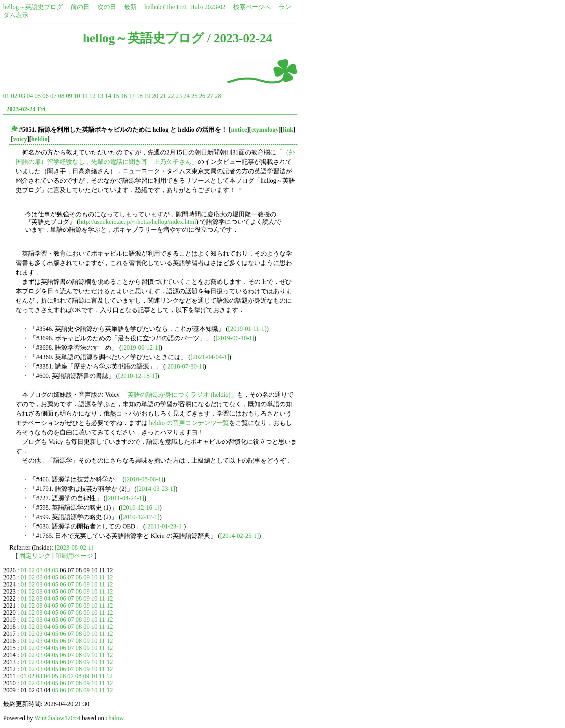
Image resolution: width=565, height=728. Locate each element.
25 (194, 96)
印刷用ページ (74, 556)
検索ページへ (252, 7)
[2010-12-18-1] (138, 376)
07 (53, 96)
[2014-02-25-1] (240, 536)
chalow (115, 718)
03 (22, 96)
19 (147, 96)
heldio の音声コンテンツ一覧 (189, 423)
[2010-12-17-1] (140, 517)
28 (218, 96)
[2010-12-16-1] (140, 507)
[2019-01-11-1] (247, 329)
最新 (130, 7)
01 (6, 96)
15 (116, 96)
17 (131, 96)
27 (210, 96)
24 (186, 96)
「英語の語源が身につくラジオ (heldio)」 (179, 395)
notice (239, 130)
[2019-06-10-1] (235, 338)
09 (69, 96)
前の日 (80, 7)
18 (139, 96)
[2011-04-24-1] (125, 498)
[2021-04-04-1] (210, 357)
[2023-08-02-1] (74, 547)
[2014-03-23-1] (156, 489)
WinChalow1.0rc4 (57, 718)
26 (202, 96)
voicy (20, 139)
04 (30, 96)
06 (46, 96)
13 (100, 96)
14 (108, 96)
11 (85, 96)
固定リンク (35, 556)
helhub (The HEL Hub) (174, 7)
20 (155, 96)
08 (61, 96)
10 (77, 96)
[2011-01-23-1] (164, 526)
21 (163, 96)
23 (179, 96)
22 (171, 96)
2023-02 (215, 7)
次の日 (107, 7)
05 (38, 96)
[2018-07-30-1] (185, 366)
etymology (265, 130)
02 (14, 96)
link (288, 130)
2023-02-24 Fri (26, 109)
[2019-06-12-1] (141, 348)
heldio (40, 139)
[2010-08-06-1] (144, 479)
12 (92, 96)
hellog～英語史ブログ (33, 7)
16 (124, 96)
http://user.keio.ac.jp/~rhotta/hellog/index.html (137, 222)
